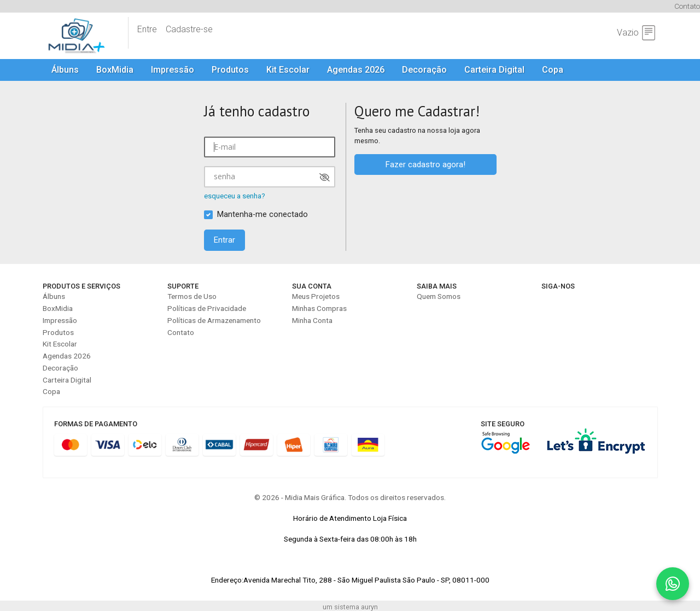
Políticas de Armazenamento (214, 320)
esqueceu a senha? (235, 196)
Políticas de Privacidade (207, 308)
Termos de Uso (192, 296)
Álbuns (65, 70)
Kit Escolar (288, 70)
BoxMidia (115, 70)
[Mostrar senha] (325, 177)
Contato (687, 6)
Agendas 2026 (356, 70)
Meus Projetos (316, 296)
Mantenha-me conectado (262, 215)
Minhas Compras (319, 308)
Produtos (230, 70)
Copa (553, 70)
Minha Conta (312, 320)
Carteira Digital (494, 70)
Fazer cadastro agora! (425, 164)
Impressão (173, 70)
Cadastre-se (189, 29)
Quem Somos (439, 296)
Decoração (424, 70)
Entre (147, 29)
